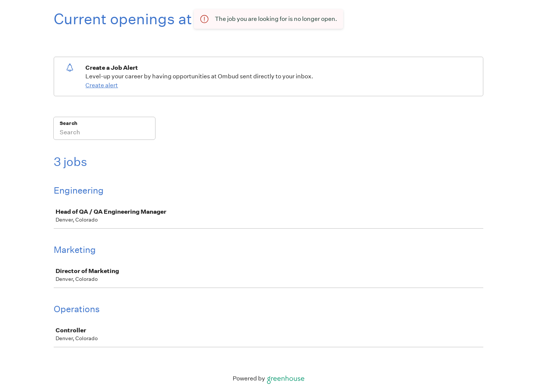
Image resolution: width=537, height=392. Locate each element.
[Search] (104, 133)
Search (68, 123)
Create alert (102, 85)
